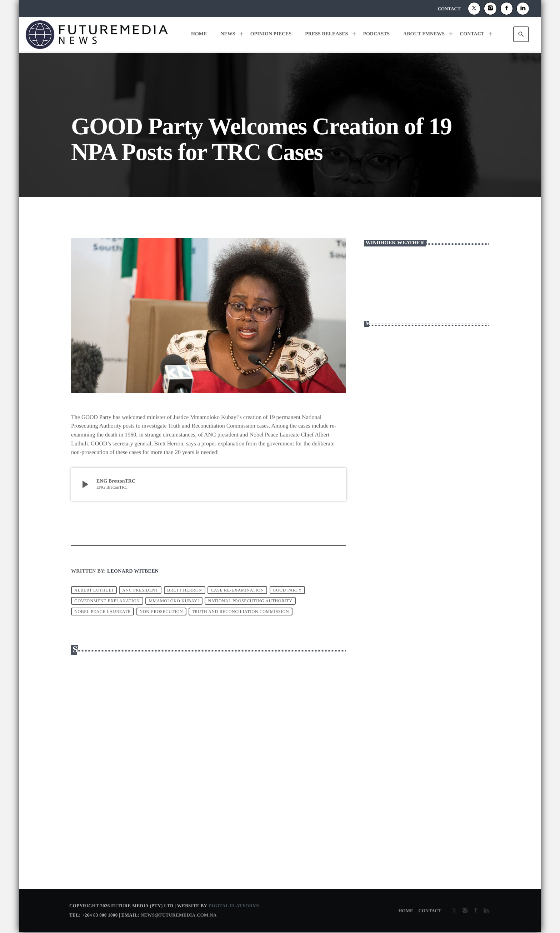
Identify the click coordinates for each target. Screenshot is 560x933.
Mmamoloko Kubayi (174, 601)
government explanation (107, 601)
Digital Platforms (234, 906)
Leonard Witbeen (133, 571)
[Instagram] (490, 9)
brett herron (184, 590)
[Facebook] (507, 9)
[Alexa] (523, 9)
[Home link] (97, 34)
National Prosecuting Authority (250, 601)
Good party (287, 590)
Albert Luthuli (94, 590)
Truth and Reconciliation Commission (240, 612)
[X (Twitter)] (474, 9)
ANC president (140, 590)
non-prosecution (161, 612)
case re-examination (237, 590)
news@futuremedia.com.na (179, 915)
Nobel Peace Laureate (102, 612)
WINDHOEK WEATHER (426, 281)
